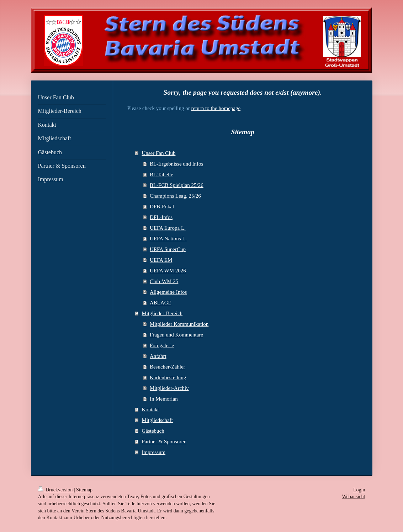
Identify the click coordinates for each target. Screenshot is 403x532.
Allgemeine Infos (168, 292)
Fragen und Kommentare (176, 335)
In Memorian (164, 399)
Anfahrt (158, 356)
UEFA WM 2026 (168, 271)
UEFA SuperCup (168, 249)
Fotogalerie (162, 345)
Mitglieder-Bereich (162, 313)
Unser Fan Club (158, 153)
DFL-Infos (161, 217)
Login (359, 490)
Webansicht (354, 497)
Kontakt (150, 410)
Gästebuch (153, 431)
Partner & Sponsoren (164, 442)
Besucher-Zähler (168, 367)
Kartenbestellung (168, 377)
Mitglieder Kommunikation (179, 324)
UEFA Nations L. (168, 239)
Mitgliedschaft (157, 420)
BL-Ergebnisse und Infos (177, 164)
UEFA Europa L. (168, 228)
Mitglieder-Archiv (169, 388)
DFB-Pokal (162, 207)
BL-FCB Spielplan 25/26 (177, 185)
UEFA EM (161, 260)
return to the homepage (216, 108)
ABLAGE (161, 303)
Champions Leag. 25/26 (175, 196)
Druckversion (56, 490)
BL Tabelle (161, 174)
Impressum (153, 452)
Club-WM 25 (164, 281)
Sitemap (84, 490)
